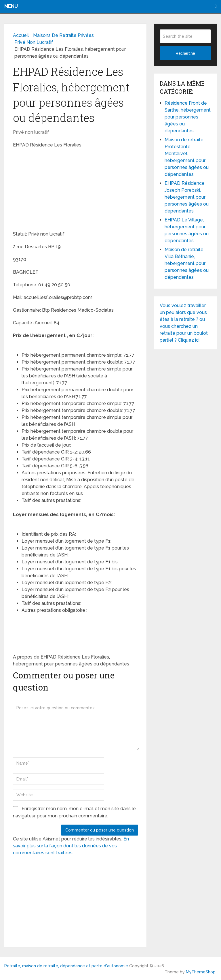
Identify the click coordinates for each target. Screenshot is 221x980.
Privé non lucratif (31, 132)
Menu (11, 6)
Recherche (185, 53)
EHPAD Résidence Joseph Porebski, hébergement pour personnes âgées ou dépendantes (187, 197)
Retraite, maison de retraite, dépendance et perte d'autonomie (66, 966)
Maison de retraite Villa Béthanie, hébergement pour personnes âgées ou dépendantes (187, 263)
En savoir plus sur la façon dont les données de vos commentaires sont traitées (71, 846)
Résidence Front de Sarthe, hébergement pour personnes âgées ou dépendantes (188, 117)
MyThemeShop (201, 972)
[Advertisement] (56, 190)
